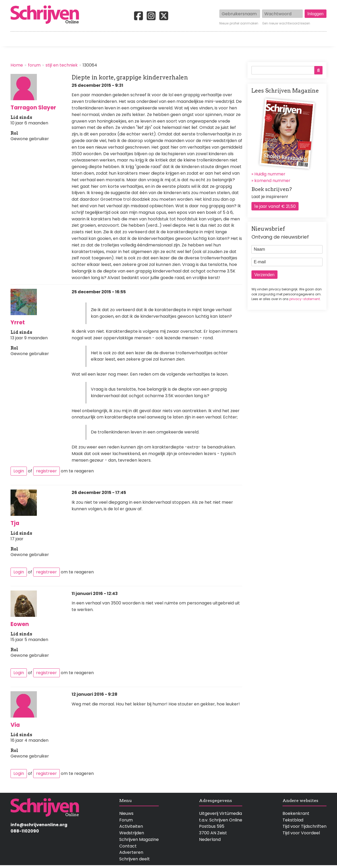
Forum (126, 820)
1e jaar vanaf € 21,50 (275, 206)
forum (34, 65)
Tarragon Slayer (33, 107)
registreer (46, 471)
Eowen (20, 624)
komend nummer (272, 181)
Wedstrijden (150, 39)
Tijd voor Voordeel (301, 833)
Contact (318, 39)
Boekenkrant (296, 813)
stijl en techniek (62, 65)
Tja (15, 523)
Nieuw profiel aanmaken (239, 23)
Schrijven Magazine (139, 839)
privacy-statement (305, 299)
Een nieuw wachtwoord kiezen (286, 23)
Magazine (245, 39)
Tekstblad (293, 820)
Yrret (18, 322)
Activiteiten (199, 39)
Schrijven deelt (135, 859)
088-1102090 (25, 831)
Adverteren (131, 852)
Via (15, 725)
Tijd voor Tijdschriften (304, 826)
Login (19, 471)
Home (17, 39)
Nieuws (126, 813)
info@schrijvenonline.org (39, 825)
